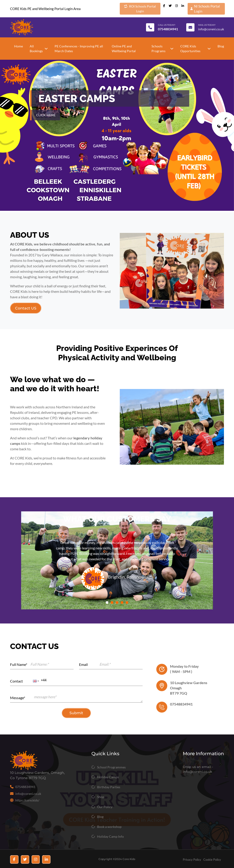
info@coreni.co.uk (211, 29)
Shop (101, 797)
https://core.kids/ (27, 800)
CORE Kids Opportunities (195, 49)
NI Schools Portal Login (205, 9)
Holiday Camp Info (110, 836)
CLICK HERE (46, 115)
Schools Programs (162, 49)
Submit (76, 713)
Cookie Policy (213, 860)
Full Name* (19, 664)
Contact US (26, 308)
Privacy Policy (192, 860)
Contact (16, 681)
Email (83, 664)
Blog (221, 46)
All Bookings (39, 49)
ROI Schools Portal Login (140, 8)
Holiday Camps (108, 777)
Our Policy (105, 807)
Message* (18, 698)
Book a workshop (109, 827)
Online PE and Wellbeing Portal (124, 49)
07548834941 (25, 787)
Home (19, 46)
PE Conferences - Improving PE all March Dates (79, 49)
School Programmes (111, 767)
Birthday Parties (109, 787)
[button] (35, 681)
